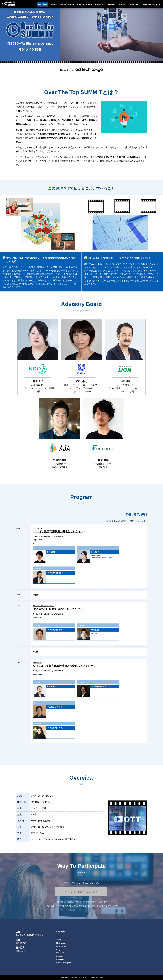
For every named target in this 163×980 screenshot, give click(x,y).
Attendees (135, 4)
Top (58, 936)
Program (99, 4)
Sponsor (123, 4)
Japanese (37, 540)
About (54, 4)
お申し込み (42, 4)
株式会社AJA (37, 833)
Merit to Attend (67, 4)
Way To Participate (152, 4)
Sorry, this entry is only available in (48, 536)
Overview (111, 4)
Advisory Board (84, 4)
